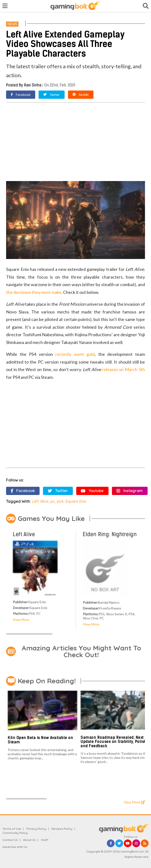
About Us (29, 840)
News (12, 24)
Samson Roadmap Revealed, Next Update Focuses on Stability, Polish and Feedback (113, 742)
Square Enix (76, 501)
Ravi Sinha (33, 85)
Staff (45, 840)
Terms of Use (12, 829)
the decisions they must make (34, 292)
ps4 (60, 501)
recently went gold (75, 354)
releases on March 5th (123, 369)
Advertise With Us (15, 847)
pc (53, 501)
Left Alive (40, 501)
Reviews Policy (62, 829)
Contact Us (10, 840)
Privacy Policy (36, 829)
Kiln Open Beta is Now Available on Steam (40, 740)
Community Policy (15, 833)
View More (21, 620)
